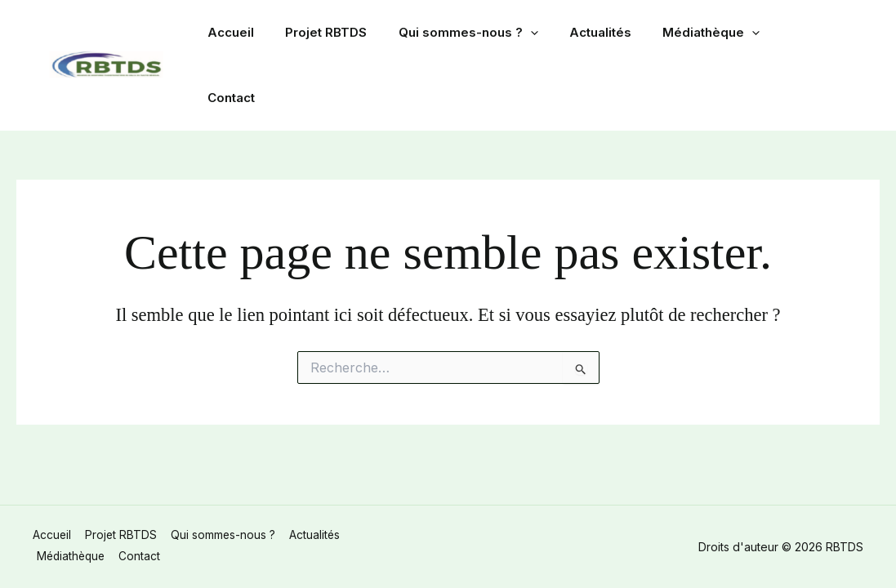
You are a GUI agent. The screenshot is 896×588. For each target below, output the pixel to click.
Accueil (261, 34)
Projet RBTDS (350, 34)
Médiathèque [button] (714, 34)
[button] (547, 34)
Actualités (610, 34)
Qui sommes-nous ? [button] (485, 34)
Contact (811, 34)
